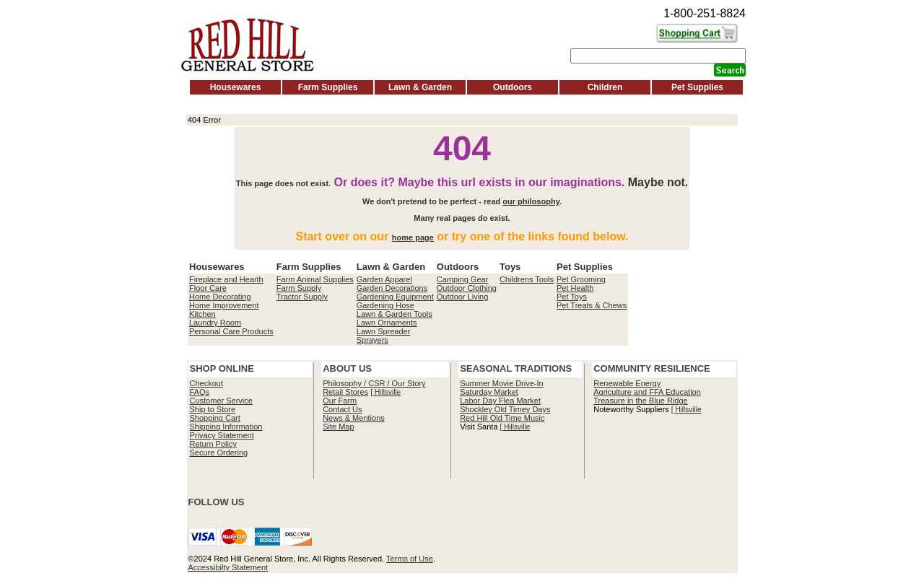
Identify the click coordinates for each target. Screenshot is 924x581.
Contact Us (342, 409)
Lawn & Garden (420, 87)
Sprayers (372, 340)
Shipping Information (226, 427)
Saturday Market (489, 392)
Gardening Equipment (395, 297)
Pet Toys (572, 297)
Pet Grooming (581, 279)
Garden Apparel (384, 279)
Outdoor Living (463, 297)
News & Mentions (354, 418)
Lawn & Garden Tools (395, 314)
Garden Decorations (392, 288)
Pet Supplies (697, 87)
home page (413, 237)
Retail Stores (345, 392)
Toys (510, 267)
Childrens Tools (527, 279)
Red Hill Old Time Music (502, 418)
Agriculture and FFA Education (647, 392)
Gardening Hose (385, 305)
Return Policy (213, 444)
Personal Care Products (231, 331)
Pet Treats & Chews (592, 305)
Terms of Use (410, 559)
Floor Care (208, 288)
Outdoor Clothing (467, 288)
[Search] (658, 56)
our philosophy (531, 201)
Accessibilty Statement (228, 567)
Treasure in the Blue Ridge (640, 401)
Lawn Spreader (384, 331)
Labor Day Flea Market (500, 401)
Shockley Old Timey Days (505, 409)
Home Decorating (220, 297)
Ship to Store (213, 409)
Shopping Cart (215, 418)
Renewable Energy (627, 383)
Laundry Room (215, 323)
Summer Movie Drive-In (502, 383)
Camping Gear (463, 279)
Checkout (206, 383)
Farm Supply (299, 288)
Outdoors (513, 87)
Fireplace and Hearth (226, 279)
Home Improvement (224, 305)
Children (605, 87)
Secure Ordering (219, 453)
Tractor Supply (302, 297)
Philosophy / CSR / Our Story (374, 383)
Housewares (236, 87)
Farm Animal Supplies (315, 279)
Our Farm (340, 401)
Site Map (338, 427)
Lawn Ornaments (387, 323)
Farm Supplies (328, 87)
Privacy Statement (222, 435)
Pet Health (575, 288)
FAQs (200, 392)
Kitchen (202, 314)
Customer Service (221, 401)
